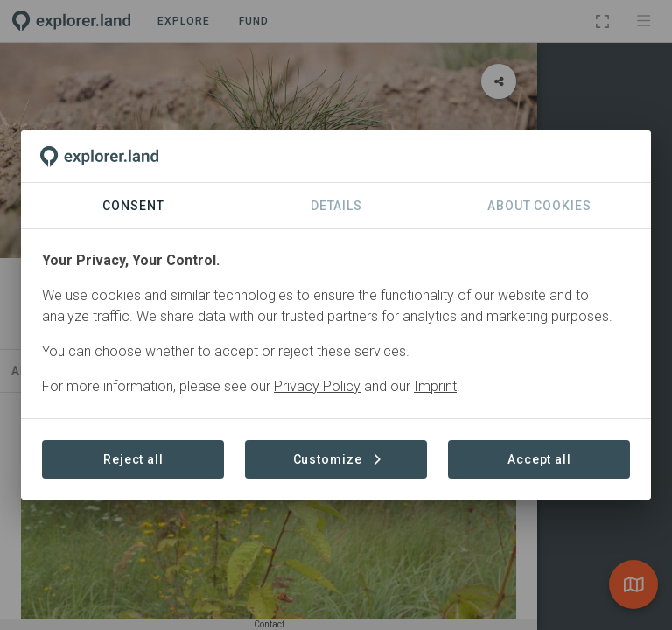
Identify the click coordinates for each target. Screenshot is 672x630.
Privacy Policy (317, 386)
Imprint (435, 386)
